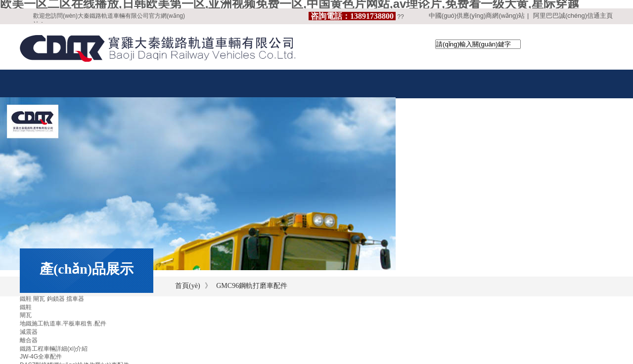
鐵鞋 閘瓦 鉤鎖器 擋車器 (52, 299)
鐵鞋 (26, 307)
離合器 (29, 340)
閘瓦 (26, 315)
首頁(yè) (188, 286)
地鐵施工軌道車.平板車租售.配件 (63, 324)
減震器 (29, 332)
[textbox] (478, 44)
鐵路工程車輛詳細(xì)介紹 (54, 349)
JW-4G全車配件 (41, 357)
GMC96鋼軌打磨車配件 (252, 286)
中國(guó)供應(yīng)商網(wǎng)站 (477, 16)
